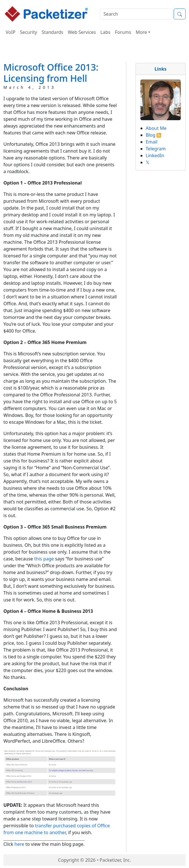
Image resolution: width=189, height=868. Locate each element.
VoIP (11, 32)
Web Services (82, 32)
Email (152, 142)
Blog (151, 135)
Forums (123, 32)
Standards (52, 32)
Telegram (156, 149)
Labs (105, 32)
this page (44, 559)
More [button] (141, 32)
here (19, 844)
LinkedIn (155, 155)
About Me (156, 128)
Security (28, 32)
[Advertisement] (94, 51)
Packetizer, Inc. (115, 860)
